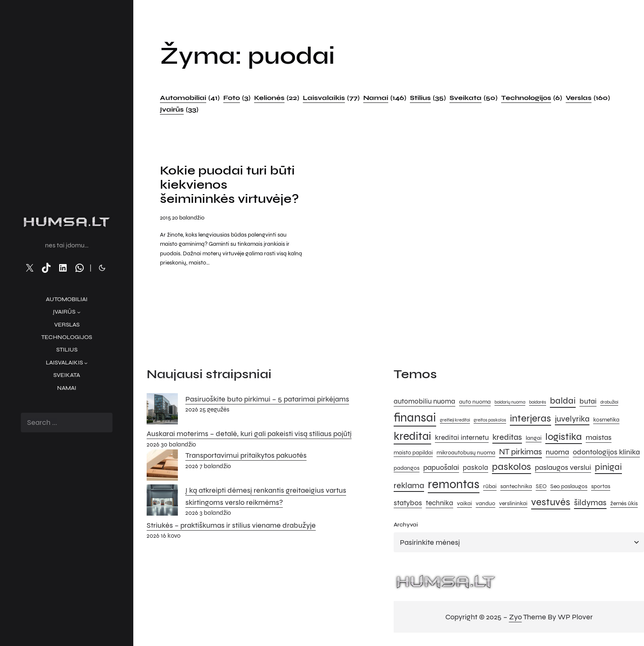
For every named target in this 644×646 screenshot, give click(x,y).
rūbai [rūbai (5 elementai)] (490, 486)
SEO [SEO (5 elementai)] (541, 486)
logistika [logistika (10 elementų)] (564, 437)
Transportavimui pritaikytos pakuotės (246, 455)
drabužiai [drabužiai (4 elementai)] (609, 402)
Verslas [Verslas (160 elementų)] (588, 98)
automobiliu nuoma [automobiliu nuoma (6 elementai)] (424, 402)
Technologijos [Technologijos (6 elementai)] (532, 98)
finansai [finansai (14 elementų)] (415, 418)
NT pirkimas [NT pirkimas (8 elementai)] (520, 452)
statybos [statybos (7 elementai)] (408, 503)
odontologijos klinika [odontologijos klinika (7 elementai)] (606, 452)
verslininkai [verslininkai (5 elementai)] (513, 503)
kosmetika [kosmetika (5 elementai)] (606, 420)
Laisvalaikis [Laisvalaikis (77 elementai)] (331, 98)
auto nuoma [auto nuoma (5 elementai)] (475, 402)
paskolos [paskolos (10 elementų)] (512, 467)
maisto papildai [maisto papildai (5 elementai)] (413, 453)
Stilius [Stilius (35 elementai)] (428, 98)
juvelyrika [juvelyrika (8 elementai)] (572, 419)
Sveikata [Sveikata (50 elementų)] (473, 98)
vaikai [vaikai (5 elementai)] (464, 503)
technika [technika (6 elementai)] (439, 503)
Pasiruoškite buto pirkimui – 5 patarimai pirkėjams (267, 399)
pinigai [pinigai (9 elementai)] (608, 467)
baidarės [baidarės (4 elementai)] (538, 402)
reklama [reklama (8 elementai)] (409, 485)
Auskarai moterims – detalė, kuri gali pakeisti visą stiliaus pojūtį (249, 434)
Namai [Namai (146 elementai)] (385, 98)
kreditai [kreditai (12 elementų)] (412, 436)
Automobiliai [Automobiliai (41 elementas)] (190, 98)
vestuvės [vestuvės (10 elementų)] (551, 502)
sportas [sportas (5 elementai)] (601, 486)
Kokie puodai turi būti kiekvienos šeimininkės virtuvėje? (230, 185)
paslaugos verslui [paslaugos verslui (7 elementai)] (563, 467)
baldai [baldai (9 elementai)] (563, 400)
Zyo (515, 617)
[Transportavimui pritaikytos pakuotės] (162, 467)
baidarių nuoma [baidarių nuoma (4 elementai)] (510, 402)
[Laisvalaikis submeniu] (86, 363)
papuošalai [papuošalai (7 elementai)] (441, 467)
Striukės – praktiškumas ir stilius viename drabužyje (231, 525)
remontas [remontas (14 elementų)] (454, 484)
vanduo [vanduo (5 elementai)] (485, 503)
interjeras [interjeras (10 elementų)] (530, 418)
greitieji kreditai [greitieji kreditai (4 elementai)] (455, 420)
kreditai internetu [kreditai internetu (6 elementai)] (462, 438)
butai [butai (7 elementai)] (588, 401)
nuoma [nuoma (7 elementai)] (557, 452)
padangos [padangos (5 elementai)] (407, 468)
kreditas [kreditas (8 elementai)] (507, 437)
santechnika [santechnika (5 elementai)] (516, 486)
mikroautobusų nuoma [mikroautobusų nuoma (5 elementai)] (466, 453)
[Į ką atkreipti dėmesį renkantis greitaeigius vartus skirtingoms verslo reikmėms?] (162, 502)
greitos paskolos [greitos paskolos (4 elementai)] (490, 420)
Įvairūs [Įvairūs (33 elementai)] (179, 110)
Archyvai (406, 525)
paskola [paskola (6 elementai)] (476, 468)
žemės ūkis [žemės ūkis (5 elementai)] (624, 503)
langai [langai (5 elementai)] (534, 438)
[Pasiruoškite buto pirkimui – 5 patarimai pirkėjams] (162, 411)
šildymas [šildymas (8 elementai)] (590, 503)
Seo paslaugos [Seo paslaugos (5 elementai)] (569, 486)
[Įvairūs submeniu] (79, 312)
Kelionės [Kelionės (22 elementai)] (277, 98)
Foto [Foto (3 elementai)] (237, 98)
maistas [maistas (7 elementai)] (599, 437)
